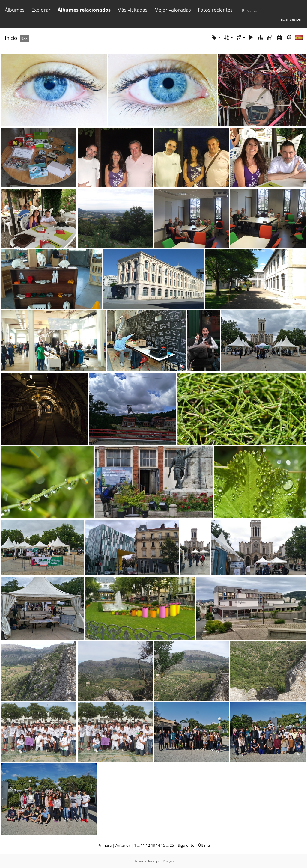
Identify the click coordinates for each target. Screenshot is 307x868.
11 (143, 845)
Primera (104, 845)
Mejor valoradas (173, 10)
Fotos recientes (215, 10)
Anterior (123, 845)
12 (148, 845)
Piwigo (168, 861)
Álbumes (15, 10)
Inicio (11, 38)
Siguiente (186, 845)
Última (204, 845)
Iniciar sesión (290, 19)
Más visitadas (132, 10)
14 (158, 845)
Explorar (41, 10)
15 (163, 845)
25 (172, 845)
